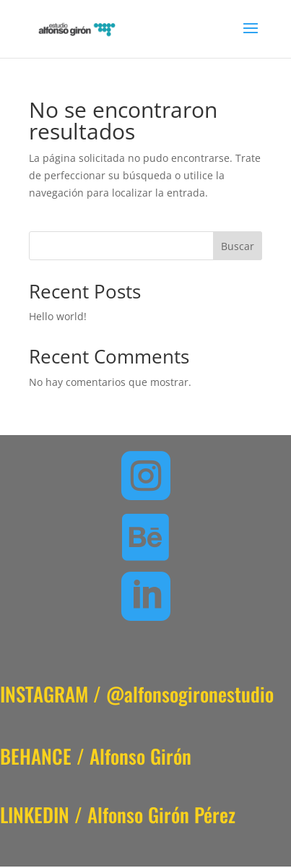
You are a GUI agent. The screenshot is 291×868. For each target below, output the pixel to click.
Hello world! (58, 316)
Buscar (238, 246)
